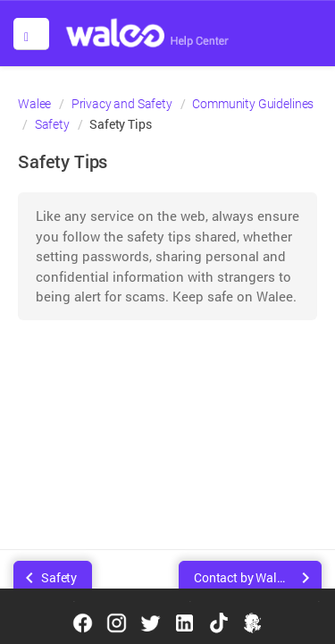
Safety (52, 124)
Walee (34, 104)
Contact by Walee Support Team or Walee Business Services (258, 577)
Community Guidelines (253, 104)
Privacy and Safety (122, 104)
